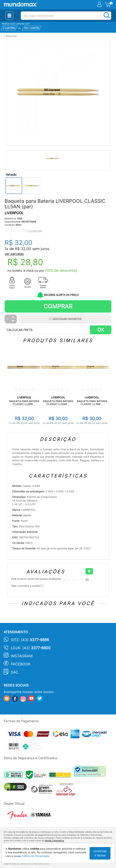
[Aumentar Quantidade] (13, 317)
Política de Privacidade (35, 856)
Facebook (21, 664)
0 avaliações (35, 231)
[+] (89, 571)
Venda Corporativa (54, 841)
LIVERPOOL (14, 213)
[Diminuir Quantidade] (13, 321)
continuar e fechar (100, 853)
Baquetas (11, 36)
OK (101, 330)
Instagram (22, 656)
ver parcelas (14, 254)
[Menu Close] (9, 16)
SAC (14, 672)
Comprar (58, 306)
